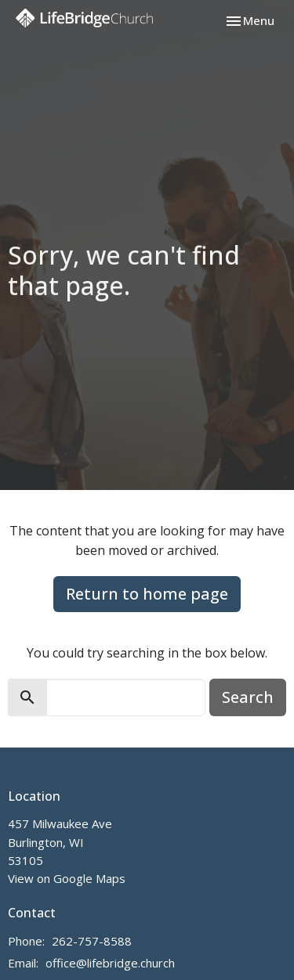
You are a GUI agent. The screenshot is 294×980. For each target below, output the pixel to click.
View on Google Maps (67, 878)
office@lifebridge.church (110, 963)
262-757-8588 (92, 941)
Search (248, 697)
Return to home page (147, 594)
